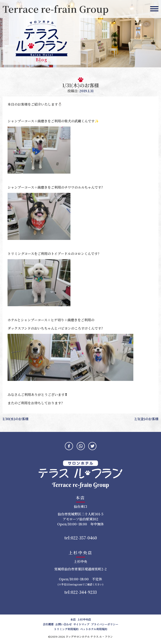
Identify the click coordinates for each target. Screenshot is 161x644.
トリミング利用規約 (66, 629)
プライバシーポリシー (105, 624)
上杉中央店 (84, 619)
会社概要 (48, 624)
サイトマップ (81, 624)
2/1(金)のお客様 (146, 419)
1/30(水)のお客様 (16, 419)
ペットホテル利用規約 (94, 629)
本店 (73, 619)
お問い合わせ (64, 624)
